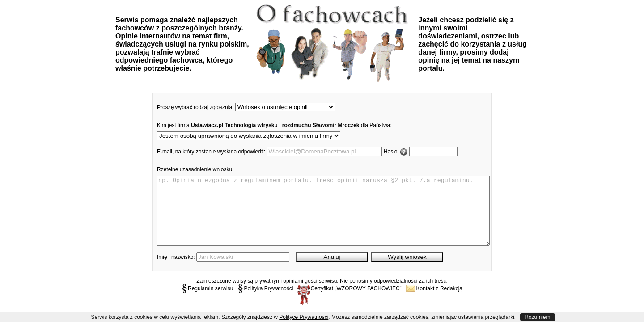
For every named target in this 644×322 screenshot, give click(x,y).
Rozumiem (537, 317)
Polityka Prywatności (265, 302)
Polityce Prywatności (304, 317)
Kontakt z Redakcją (434, 302)
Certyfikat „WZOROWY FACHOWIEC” (349, 302)
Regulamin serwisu (207, 302)
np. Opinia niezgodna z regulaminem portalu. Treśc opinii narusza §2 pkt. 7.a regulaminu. (323, 217)
